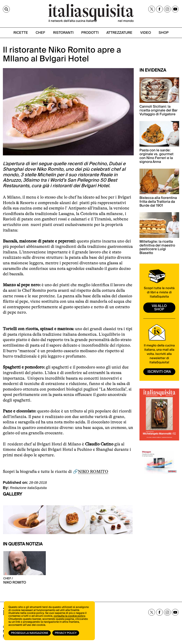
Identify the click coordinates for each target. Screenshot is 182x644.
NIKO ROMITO (93, 471)
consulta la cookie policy (69, 616)
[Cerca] (6, 9)
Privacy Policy (66, 633)
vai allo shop (159, 308)
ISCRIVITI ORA (159, 372)
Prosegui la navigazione (30, 633)
